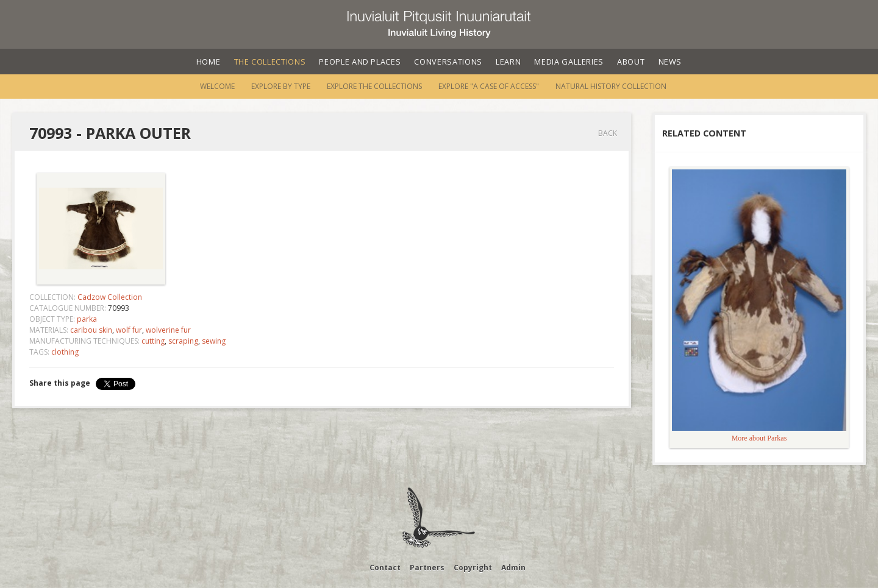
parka (87, 319)
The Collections (270, 62)
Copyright (473, 568)
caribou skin (91, 330)
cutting (153, 341)
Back (608, 133)
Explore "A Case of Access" (489, 86)
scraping (183, 341)
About (631, 62)
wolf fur (129, 330)
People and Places (360, 62)
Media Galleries (569, 62)
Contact (385, 568)
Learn (508, 62)
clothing (65, 352)
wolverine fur (168, 330)
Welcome (217, 86)
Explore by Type (281, 86)
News (670, 62)
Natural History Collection (611, 86)
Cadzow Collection (110, 297)
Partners (427, 568)
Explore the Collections (374, 86)
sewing (214, 341)
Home (209, 62)
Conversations (448, 62)
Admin (513, 568)
